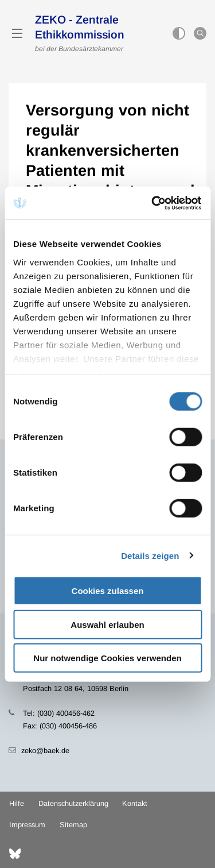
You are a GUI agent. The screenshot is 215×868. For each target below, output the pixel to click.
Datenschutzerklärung (73, 803)
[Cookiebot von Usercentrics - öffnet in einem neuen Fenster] (153, 203)
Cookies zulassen (108, 591)
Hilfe (17, 803)
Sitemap (73, 825)
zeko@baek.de (45, 751)
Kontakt (135, 803)
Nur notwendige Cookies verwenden (107, 658)
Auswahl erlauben (107, 624)
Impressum (27, 825)
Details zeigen (150, 555)
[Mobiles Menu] (17, 33)
